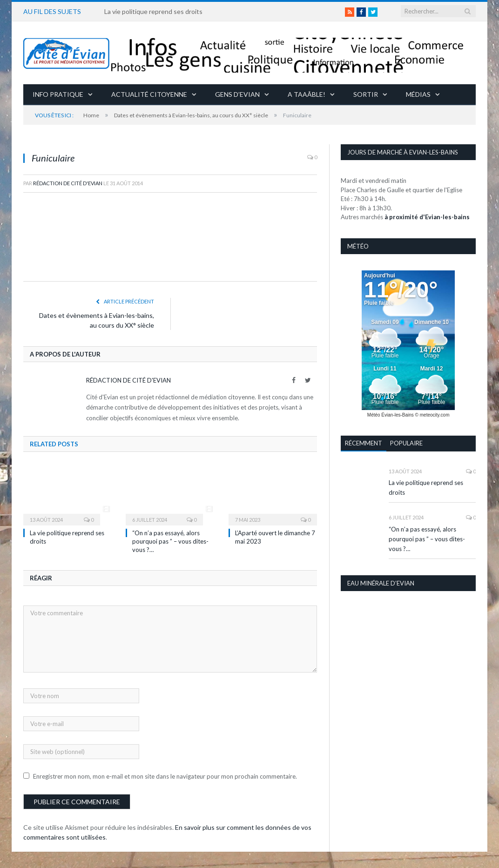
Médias (418, 94)
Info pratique (58, 94)
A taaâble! (307, 94)
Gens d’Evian (237, 94)
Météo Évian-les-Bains (391, 415)
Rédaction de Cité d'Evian (68, 183)
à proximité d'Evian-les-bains (427, 217)
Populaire (406, 443)
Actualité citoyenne (149, 94)
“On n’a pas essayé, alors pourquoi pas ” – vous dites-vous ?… (170, 541)
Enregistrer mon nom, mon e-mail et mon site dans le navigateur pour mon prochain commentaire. (165, 776)
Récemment (364, 443)
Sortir (366, 94)
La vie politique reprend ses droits (153, 11)
